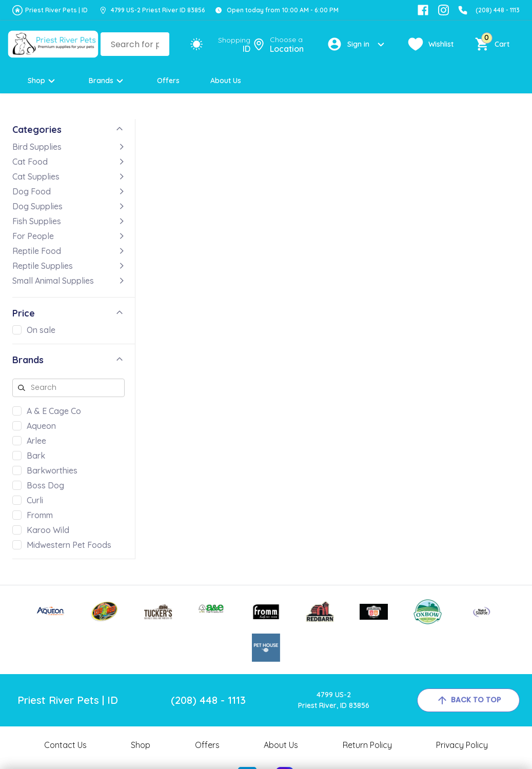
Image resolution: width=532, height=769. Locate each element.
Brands (107, 81)
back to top (468, 700)
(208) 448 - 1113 (498, 10)
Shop (43, 81)
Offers (168, 81)
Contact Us (65, 745)
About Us (226, 81)
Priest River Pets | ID (56, 10)
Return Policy (367, 745)
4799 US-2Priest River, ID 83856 (334, 700)
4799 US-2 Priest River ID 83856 (158, 10)
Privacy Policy (462, 745)
